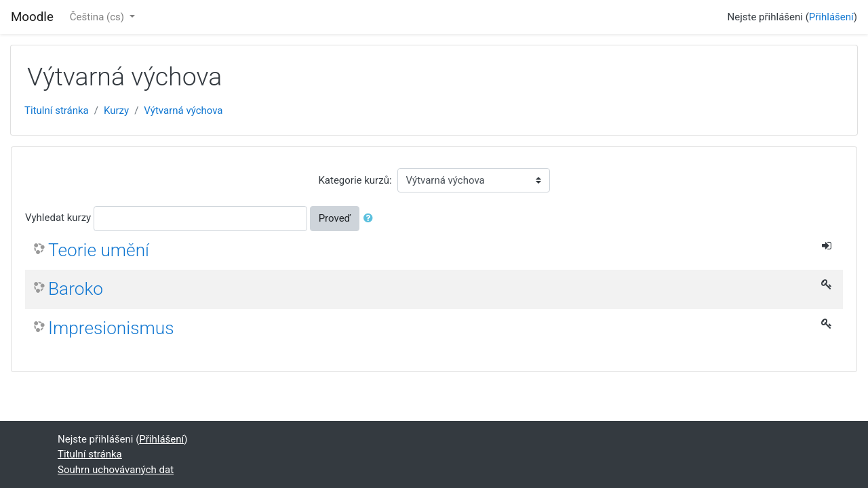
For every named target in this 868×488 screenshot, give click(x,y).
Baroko (76, 289)
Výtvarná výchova (183, 110)
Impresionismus (111, 328)
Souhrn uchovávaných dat (116, 470)
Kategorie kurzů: (355, 180)
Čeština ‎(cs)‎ (98, 17)
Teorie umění (99, 250)
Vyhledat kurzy (58, 218)
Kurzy (116, 110)
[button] (371, 219)
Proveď (335, 218)
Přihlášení (831, 17)
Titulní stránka (57, 110)
